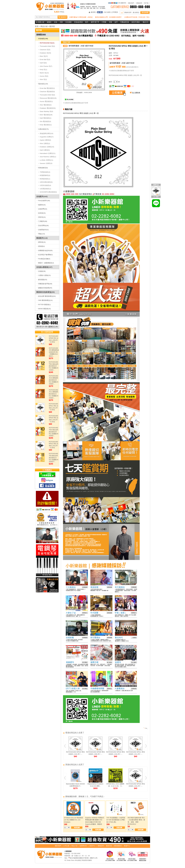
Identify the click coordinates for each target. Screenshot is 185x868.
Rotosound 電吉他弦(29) (48, 98)
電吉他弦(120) (42, 84)
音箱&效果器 (78, 22)
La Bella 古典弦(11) (46, 160)
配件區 (52, 26)
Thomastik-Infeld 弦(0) (47, 46)
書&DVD (146, 22)
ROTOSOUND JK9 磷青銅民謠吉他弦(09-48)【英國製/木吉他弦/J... (54, 352)
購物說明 (139, 3)
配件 (87, 22)
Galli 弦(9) (43, 63)
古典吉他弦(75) (43, 129)
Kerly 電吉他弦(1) (46, 125)
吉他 (56, 22)
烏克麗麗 (68, 22)
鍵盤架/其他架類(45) (45, 288)
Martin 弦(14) (44, 73)
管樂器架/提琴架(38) (45, 284)
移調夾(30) (41, 205)
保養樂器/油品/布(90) (45, 250)
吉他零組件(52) (43, 230)
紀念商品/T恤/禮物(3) (45, 255)
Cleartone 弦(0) (45, 50)
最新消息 (109, 846)
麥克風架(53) (42, 280)
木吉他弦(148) (42, 39)
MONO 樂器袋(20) (44, 309)
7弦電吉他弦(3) (45, 172)
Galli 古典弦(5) (45, 150)
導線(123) (41, 234)
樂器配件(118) (42, 238)
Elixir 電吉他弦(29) (46, 115)
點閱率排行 (83, 846)
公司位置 (66, 846)
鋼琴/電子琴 (95, 22)
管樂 (110, 22)
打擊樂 (104, 22)
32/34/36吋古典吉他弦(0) (48, 192)
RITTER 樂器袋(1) (44, 305)
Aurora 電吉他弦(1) (46, 101)
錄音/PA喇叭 (136, 22)
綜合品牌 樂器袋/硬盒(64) (46, 296)
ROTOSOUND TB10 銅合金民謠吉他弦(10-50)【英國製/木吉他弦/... (54, 432)
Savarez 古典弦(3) (46, 163)
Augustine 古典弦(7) (47, 137)
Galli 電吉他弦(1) (46, 118)
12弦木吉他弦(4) (45, 185)
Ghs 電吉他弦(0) (45, 121)
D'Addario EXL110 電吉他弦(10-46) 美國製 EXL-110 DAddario (74, 820)
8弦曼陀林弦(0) (45, 175)
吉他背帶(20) (42, 209)
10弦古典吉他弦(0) (46, 182)
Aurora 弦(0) (44, 76)
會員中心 (92, 846)
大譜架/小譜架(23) (44, 275)
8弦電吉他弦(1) (45, 179)
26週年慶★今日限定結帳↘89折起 (81, 17)
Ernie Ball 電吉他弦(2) (47, 88)
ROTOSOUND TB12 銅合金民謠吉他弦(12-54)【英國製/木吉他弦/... (54, 366)
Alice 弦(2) (43, 79)
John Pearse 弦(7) (46, 66)
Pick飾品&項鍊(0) (44, 259)
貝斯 (61, 22)
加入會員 (107, 12)
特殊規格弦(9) (42, 168)
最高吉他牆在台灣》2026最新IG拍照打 (108, 17)
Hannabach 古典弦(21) (48, 153)
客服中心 (127, 846)
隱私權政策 (118, 846)
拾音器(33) (41, 213)
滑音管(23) (41, 217)
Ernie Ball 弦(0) (45, 60)
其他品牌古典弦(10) (47, 133)
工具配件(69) (42, 221)
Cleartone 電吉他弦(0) (47, 92)
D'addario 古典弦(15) (47, 147)
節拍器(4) (41, 246)
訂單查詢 (115, 12)
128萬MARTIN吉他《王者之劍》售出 (137, 17)
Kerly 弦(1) (43, 70)
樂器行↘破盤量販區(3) (45, 263)
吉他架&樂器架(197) (44, 267)
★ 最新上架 (40, 22)
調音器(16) (41, 242)
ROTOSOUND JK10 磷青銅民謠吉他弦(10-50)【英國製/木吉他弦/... (54, 380)
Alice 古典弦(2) (45, 143)
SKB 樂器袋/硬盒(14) (45, 300)
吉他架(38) (41, 271)
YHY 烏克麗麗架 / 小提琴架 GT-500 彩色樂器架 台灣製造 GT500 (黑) (116, 820)
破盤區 (49, 22)
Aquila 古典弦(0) (45, 140)
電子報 (146, 3)
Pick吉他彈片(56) (43, 201)
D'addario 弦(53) (45, 53)
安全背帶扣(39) (43, 226)
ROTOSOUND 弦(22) (47, 43)
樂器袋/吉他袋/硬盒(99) (45, 292)
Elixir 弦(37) (44, 56)
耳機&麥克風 (125, 22)
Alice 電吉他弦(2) (46, 105)
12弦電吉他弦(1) (45, 189)
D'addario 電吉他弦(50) (48, 108)
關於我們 (131, 3)
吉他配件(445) (42, 196)
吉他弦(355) (41, 34)
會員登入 (94, 12)
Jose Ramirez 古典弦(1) (48, 157)
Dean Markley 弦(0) (46, 111)
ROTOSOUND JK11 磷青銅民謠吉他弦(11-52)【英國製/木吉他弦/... (54, 394)
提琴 (116, 22)
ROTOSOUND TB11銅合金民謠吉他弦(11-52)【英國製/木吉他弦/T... (54, 458)
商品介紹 (44, 26)
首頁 (37, 26)
